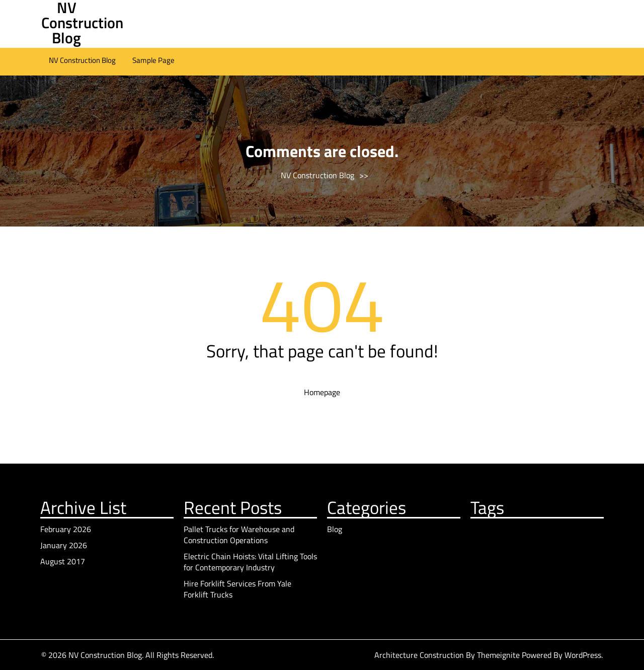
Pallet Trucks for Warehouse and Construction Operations (239, 535)
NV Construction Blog (82, 60)
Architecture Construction (420, 655)
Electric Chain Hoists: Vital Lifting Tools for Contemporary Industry (250, 562)
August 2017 (63, 561)
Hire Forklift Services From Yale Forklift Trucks (237, 589)
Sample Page (153, 60)
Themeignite (498, 655)
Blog (335, 529)
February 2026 (66, 529)
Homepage (322, 392)
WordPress (583, 655)
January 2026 (64, 545)
